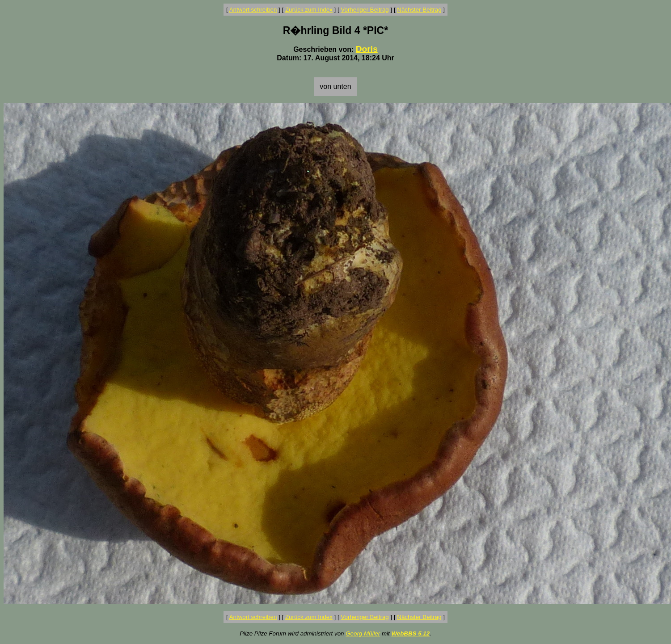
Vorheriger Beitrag (365, 10)
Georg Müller (363, 633)
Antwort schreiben (253, 10)
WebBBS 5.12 (410, 633)
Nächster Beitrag (419, 10)
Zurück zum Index (309, 10)
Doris (367, 49)
